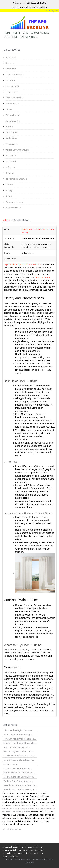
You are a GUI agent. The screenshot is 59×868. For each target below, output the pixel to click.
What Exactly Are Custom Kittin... (18, 751)
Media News (11, 138)
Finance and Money (15, 98)
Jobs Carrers (11, 132)
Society (9, 190)
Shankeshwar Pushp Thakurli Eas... (20, 743)
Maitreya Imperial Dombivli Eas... (18, 777)
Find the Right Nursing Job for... (18, 781)
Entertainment (12, 86)
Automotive (11, 57)
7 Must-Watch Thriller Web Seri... (19, 773)
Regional (10, 173)
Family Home (11, 92)
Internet (9, 127)
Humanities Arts (13, 121)
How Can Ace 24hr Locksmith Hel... (19, 739)
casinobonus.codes (12, 829)
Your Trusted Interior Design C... (18, 734)
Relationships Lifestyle (16, 179)
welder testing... (11, 764)
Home (7, 33)
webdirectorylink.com (33, 850)
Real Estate (11, 156)
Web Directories (13, 208)
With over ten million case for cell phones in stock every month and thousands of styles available (29, 809)
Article (6, 220)
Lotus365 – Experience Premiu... (18, 768)
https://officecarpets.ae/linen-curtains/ (23, 265)
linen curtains (42, 277)
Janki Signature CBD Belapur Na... (19, 760)
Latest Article (29, 37)
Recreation (11, 161)
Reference (11, 167)
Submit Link (21, 33)
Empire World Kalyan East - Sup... (19, 756)
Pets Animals (12, 144)
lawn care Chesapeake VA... (16, 747)
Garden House (13, 115)
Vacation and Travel (15, 202)
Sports (9, 196)
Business (10, 63)
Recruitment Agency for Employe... (19, 785)
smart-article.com (10, 856)
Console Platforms (14, 74)
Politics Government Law (17, 150)
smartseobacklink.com (13, 847)
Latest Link (11, 37)
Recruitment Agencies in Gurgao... (19, 789)
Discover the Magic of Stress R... (18, 730)
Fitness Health (12, 103)
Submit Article (40, 33)
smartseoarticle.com (12, 850)
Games (9, 109)
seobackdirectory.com (13, 853)
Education (10, 80)
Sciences (10, 185)
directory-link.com (34, 847)
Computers (11, 69)
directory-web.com (34, 853)
